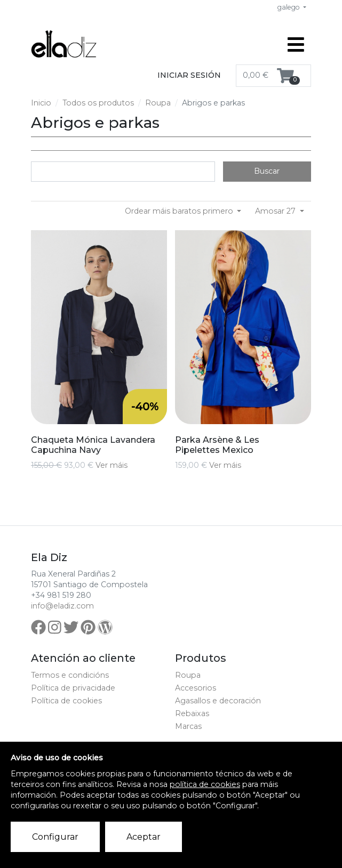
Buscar (267, 171)
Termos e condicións (70, 675)
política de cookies (205, 784)
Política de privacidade (73, 688)
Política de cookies (66, 701)
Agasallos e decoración (218, 701)
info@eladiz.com (62, 606)
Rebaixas (192, 713)
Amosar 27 (276, 211)
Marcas (188, 726)
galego (289, 7)
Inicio (41, 103)
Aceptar (144, 837)
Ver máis (112, 465)
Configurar (55, 837)
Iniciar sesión (189, 75)
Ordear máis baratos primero (180, 211)
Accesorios (196, 688)
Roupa (158, 103)
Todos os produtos (98, 103)
